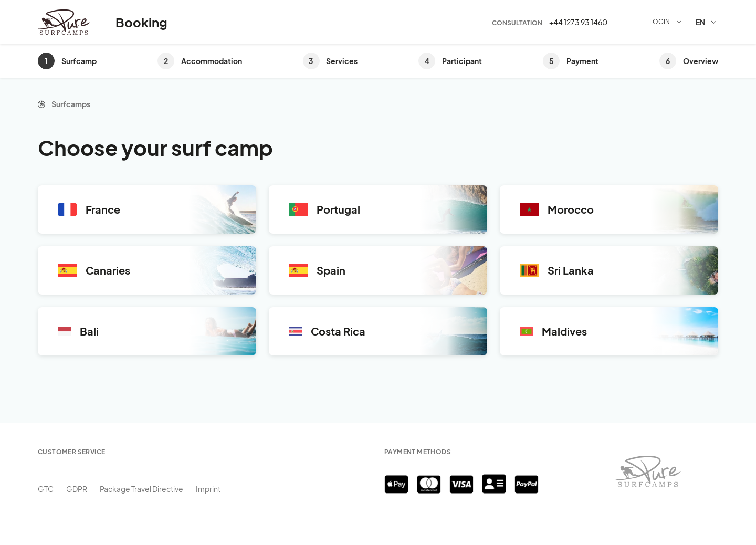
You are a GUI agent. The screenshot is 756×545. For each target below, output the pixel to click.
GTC (46, 489)
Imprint (208, 489)
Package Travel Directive (141, 489)
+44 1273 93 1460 (578, 22)
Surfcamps (71, 104)
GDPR (77, 489)
